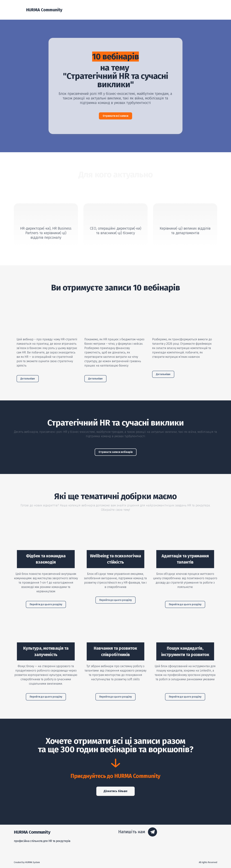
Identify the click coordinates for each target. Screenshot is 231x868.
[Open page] (46, 539)
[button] (115, 116)
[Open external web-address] (48, 317)
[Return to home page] (18, 10)
